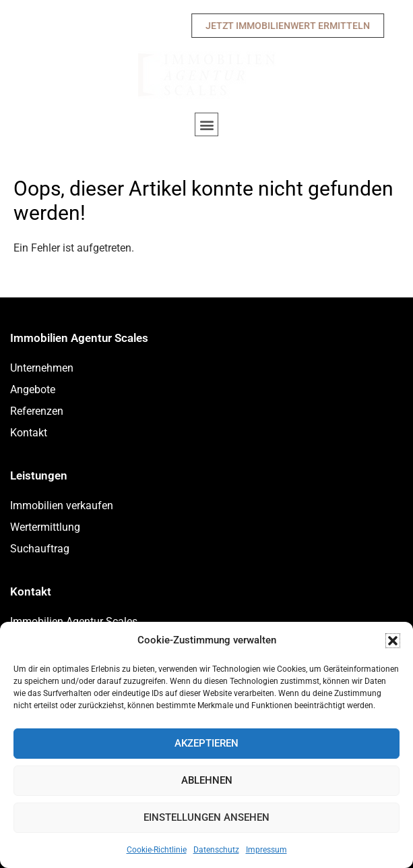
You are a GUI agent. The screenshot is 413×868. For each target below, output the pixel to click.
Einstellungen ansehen (206, 817)
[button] (393, 641)
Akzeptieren (206, 743)
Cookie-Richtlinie (157, 850)
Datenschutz (216, 850)
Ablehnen (207, 780)
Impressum (266, 850)
